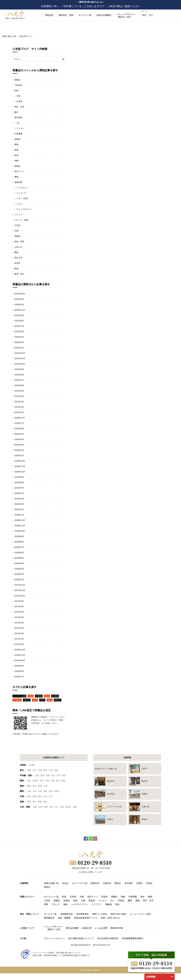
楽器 (16, 155)
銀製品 (17, 166)
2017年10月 (20, 596)
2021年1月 (19, 412)
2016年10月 (20, 660)
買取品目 (49, 15)
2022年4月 (19, 337)
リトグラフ (97, 904)
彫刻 (75, 900)
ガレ (18, 123)
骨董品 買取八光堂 (9, 36)
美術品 (92, 900)
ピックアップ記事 (19, 696)
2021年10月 (20, 364)
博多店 (47, 696)
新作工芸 (18, 258)
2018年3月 (19, 569)
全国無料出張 (66, 914)
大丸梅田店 (17, 700)
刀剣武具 (18, 85)
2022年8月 (19, 321)
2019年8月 (19, 482)
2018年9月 (19, 536)
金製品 (17, 139)
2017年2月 (19, 639)
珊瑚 (16, 177)
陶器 (16, 252)
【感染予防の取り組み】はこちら (90, 2)
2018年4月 (19, 563)
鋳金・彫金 (19, 242)
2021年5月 (19, 391)
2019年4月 (19, 499)
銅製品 (17, 80)
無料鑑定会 (49, 918)
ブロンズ (56, 904)
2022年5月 (19, 331)
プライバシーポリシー (54, 938)
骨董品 (17, 236)
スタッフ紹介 (22, 198)
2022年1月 (19, 348)
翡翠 (16, 150)
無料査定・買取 (66, 15)
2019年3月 (19, 504)
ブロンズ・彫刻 (21, 220)
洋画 (18, 96)
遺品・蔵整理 (64, 918)
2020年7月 (19, 423)
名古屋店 (55, 696)
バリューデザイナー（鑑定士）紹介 (53, 928)
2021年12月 (20, 353)
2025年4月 (19, 299)
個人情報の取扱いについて (81, 938)
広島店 (42, 700)
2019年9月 (19, 477)
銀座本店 (58, 700)
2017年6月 (19, 617)
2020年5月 (19, 434)
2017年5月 (19, 623)
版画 (65, 904)
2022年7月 (19, 326)
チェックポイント (24, 209)
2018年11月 (20, 526)
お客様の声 (87, 928)
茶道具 (17, 263)
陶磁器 (109, 904)
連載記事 (18, 182)
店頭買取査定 (82, 914)
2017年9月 (19, 601)
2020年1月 (19, 456)
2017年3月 (19, 633)
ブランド (18, 215)
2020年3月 (19, 445)
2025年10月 (20, 294)
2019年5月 (19, 493)
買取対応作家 (117, 928)
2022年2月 (19, 342)
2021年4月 (19, 396)
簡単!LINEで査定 (119, 914)
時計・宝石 (148, 900)
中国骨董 (18, 134)
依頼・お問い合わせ (110, 918)
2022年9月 (19, 315)
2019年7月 (19, 488)
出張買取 (39, 696)
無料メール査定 (100, 914)
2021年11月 (20, 358)
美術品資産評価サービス (86, 918)
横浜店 (50, 700)
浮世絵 (121, 900)
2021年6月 (19, 385)
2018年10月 (20, 531)
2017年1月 (19, 644)
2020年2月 (19, 450)
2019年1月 (19, 515)
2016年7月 (19, 677)
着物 (16, 144)
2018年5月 (19, 558)
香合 (117, 904)
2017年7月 (19, 612)
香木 (143, 897)
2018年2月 (19, 574)
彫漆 (16, 268)
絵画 (16, 91)
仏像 (83, 900)
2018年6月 (19, 553)
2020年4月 (19, 439)
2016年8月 (19, 671)
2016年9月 (19, 666)
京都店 (31, 696)
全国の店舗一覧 (51, 883)
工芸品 (17, 225)
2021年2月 (19, 407)
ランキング (21, 193)
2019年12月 (20, 461)
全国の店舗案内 (104, 15)
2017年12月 (20, 585)
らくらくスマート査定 (140, 914)
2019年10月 (20, 472)
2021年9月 (19, 369)
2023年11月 (20, 310)
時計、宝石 (19, 107)
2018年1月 (19, 580)
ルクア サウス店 (80, 883)
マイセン (20, 128)
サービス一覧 (85, 15)
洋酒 (16, 231)
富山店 (35, 700)
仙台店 (65, 883)
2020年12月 (20, 418)
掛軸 (16, 161)
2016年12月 (20, 650)
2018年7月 (19, 547)
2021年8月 (19, 375)
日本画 (19, 101)
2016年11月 (20, 655)
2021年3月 (19, 402)
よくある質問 (101, 928)
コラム (19, 204)
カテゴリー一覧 (51, 897)
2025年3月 (19, 305)
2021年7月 (19, 380)
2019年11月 (20, 466)
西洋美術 (18, 117)
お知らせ (18, 247)
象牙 (16, 112)
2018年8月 (19, 542)
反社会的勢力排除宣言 (108, 938)
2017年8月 (19, 607)
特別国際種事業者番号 (133, 938)
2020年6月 (19, 429)
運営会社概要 (72, 928)
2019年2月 (19, 509)
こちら (36, 734)
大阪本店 (27, 700)
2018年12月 (20, 520)
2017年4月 (19, 628)
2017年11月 (20, 590)
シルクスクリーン (80, 904)
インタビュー (22, 188)
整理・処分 (19, 274)
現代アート (19, 171)
